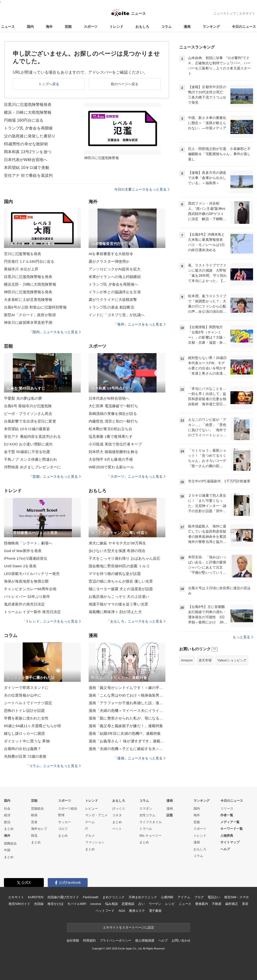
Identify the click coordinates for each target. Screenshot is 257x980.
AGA (122, 911)
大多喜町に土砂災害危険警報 (28, 300)
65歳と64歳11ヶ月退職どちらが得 (32, 726)
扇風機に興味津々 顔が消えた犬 (115, 612)
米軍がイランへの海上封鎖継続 (115, 277)
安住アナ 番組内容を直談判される (32, 436)
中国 (7, 850)
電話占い (214, 897)
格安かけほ (55, 904)
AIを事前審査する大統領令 (111, 254)
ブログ (199, 897)
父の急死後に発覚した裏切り (30, 136)
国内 (30, 27)
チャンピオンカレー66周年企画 (30, 589)
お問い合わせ (181, 940)
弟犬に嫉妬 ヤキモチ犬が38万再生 (117, 543)
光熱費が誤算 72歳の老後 (25, 756)
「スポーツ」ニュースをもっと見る (136, 476)
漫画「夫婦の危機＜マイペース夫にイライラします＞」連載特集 (127, 710)
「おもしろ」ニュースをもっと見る (136, 621)
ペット (117, 829)
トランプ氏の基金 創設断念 (112, 307)
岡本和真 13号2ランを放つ (28, 152)
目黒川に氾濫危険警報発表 (28, 105)
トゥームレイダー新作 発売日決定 (32, 612)
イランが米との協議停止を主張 (115, 292)
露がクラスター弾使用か (109, 261)
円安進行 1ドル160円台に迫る (29, 261)
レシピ (170, 904)
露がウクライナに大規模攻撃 (113, 300)
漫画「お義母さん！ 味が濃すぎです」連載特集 (127, 741)
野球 (61, 815)
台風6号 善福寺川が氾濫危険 (28, 406)
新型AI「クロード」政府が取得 (30, 315)
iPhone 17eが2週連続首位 (26, 558)
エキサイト (247, 13)
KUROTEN (36, 897)
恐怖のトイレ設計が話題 (24, 710)
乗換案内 (201, 904)
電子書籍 (155, 911)
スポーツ (91, 27)
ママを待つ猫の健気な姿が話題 (115, 574)
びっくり (119, 808)
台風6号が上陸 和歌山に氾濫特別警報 (35, 307)
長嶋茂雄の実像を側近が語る (113, 414)
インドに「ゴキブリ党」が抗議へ (117, 315)
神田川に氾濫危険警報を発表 (28, 292)
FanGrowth (91, 897)
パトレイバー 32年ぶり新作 (27, 596)
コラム (166, 27)
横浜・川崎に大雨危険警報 (28, 112)
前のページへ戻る (125, 84)
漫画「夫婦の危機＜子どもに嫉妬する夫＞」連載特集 (127, 749)
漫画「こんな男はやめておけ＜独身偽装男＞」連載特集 (127, 695)
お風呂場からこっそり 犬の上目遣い (119, 596)
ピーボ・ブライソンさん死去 (28, 414)
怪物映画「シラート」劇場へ (28, 543)
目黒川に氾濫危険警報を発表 (28, 277)
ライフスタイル (151, 822)
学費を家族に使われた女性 (26, 718)
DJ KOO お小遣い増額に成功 (28, 444)
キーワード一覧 (232, 829)
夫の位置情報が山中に (23, 695)
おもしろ (142, 27)
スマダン (146, 808)
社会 (7, 808)
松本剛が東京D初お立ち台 (110, 429)
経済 (7, 815)
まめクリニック (113, 897)
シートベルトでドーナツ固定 (28, 703)
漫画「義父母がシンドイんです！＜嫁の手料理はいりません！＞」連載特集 (127, 688)
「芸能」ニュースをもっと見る (55, 476)
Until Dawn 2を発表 (20, 566)
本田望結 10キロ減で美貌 (27, 168)
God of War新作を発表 (23, 551)
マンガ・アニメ (96, 815)
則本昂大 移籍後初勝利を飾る (113, 452)
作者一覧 (227, 815)
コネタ (117, 815)
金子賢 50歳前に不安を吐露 (27, 452)
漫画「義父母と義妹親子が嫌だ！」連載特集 (126, 726)
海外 (49, 27)
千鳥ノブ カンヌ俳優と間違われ (31, 459)
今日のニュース (244, 27)
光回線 (39, 904)
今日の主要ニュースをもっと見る (142, 189)
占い (142, 904)
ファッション (95, 842)
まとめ (9, 829)
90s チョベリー (150, 836)
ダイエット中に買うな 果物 (27, 741)
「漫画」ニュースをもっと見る (140, 758)
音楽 (34, 822)
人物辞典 (227, 836)
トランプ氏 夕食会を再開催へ (113, 284)
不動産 (217, 904)
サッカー (64, 822)
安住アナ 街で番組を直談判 (28, 175)
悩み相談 (111, 904)
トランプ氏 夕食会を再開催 (28, 128)
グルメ (90, 836)
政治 (7, 822)
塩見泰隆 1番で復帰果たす (111, 436)
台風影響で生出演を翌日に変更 (30, 421)
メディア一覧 (230, 822)
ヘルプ (225, 849)
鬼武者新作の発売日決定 (24, 604)
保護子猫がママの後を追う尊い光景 (118, 604)
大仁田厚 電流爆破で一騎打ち (113, 406)
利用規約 (89, 940)
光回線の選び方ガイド (63, 897)
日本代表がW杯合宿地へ (26, 160)
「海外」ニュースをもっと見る (140, 324)
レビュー (92, 808)
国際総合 (10, 843)
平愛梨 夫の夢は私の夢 (23, 398)
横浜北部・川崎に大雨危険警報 (30, 284)
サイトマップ (230, 842)
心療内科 (167, 897)
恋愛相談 (128, 904)
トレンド (116, 27)
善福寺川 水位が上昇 (21, 269)
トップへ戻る (49, 84)
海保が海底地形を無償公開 (26, 581)
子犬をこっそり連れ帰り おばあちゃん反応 (125, 558)
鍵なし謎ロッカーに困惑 (24, 733)
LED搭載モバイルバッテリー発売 (32, 574)
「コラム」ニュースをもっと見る (53, 766)
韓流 (34, 836)
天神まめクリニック (143, 897)
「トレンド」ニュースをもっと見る (51, 621)
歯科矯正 (232, 904)
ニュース (8, 27)
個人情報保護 (145, 940)
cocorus (96, 904)
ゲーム (90, 822)
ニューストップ (225, 13)
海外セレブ (39, 829)
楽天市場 (205, 660)
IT (87, 829)
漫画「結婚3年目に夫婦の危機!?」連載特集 (125, 733)
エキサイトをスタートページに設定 (128, 927)
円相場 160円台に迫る (24, 120)
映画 (34, 815)
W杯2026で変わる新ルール (111, 467)
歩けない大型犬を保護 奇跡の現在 (117, 551)
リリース (227, 808)
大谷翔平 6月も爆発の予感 (111, 459)
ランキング (211, 27)
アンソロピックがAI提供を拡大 (115, 269)
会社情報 (73, 940)
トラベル (146, 829)
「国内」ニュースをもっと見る (55, 332)
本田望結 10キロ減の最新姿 (27, 429)
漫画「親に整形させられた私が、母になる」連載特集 (127, 718)
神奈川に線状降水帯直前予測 (28, 322)
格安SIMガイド (19, 904)
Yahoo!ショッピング (232, 660)
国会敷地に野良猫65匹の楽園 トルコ (119, 566)
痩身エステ (137, 911)
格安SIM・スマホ (237, 897)
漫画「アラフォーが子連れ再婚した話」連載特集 (127, 703)
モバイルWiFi (77, 904)
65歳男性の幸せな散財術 (26, 144)
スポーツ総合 (68, 808)
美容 (245, 904)
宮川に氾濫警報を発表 (23, 254)
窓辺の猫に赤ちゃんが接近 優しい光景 (121, 581)
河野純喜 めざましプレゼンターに (32, 467)
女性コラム (147, 815)
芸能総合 (37, 808)
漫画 (187, 27)
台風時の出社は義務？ (23, 749)
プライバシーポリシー (116, 940)
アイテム (184, 897)
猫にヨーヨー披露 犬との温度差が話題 (121, 589)
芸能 (68, 27)
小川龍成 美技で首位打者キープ (115, 444)
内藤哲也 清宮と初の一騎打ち (113, 421)
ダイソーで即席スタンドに (26, 688)
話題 (170, 815)
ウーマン (155, 904)
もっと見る (243, 637)
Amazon (187, 660)
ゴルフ (63, 829)
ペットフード (105, 911)
